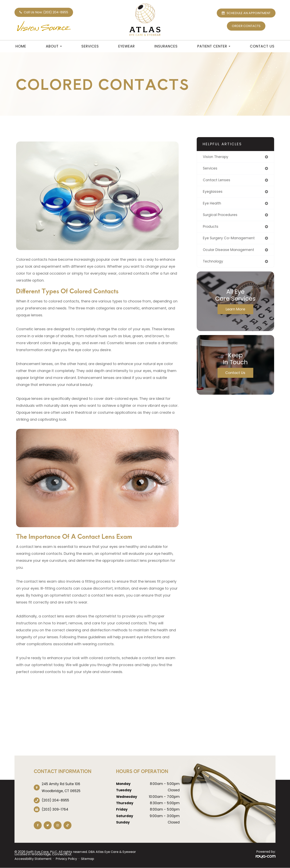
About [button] (54, 46)
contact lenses (217, 180)
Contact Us (262, 46)
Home (21, 46)
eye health (212, 204)
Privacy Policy (66, 859)
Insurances (166, 46)
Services (90, 46)
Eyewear (127, 46)
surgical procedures (221, 216)
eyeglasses (213, 192)
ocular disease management (229, 251)
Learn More (235, 310)
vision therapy (216, 157)
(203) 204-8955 (55, 800)
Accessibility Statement (33, 859)
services (210, 169)
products (211, 227)
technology (213, 262)
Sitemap (88, 859)
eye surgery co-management (229, 239)
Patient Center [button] (214, 46)
